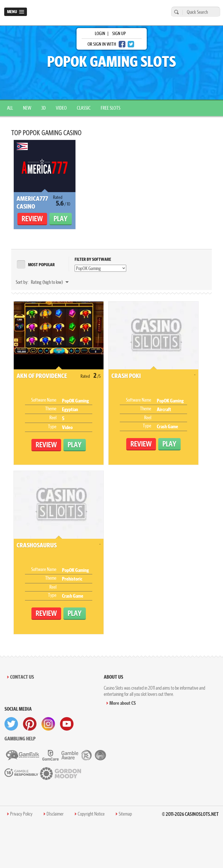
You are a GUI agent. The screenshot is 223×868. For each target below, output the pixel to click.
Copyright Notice (91, 814)
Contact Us (22, 677)
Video (61, 108)
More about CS (123, 703)
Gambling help (20, 739)
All (10, 108)
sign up (119, 33)
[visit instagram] (48, 724)
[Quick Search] (200, 12)
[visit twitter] (11, 724)
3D (43, 108)
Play (61, 219)
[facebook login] (122, 44)
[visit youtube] (67, 724)
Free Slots (111, 108)
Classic (84, 108)
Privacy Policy (21, 814)
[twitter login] (131, 44)
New (27, 108)
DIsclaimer (55, 814)
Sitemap (125, 814)
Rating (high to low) (47, 282)
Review (32, 219)
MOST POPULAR (41, 265)
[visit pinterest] (30, 724)
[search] (176, 12)
